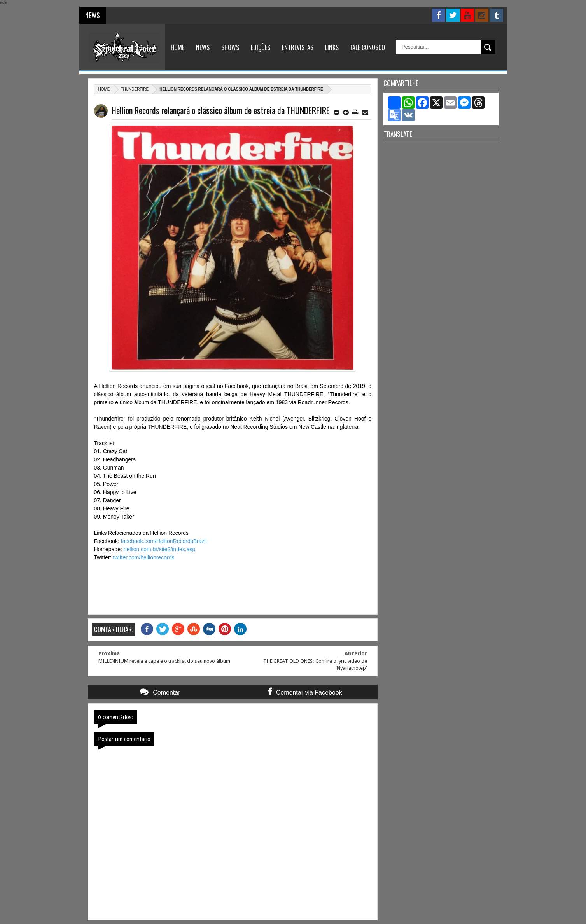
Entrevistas (298, 47)
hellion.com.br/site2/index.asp (159, 549)
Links (332, 47)
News (203, 47)
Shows (230, 47)
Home (178, 47)
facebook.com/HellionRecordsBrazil (164, 541)
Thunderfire (135, 89)
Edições (261, 47)
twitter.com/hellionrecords (144, 557)
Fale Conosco (368, 47)
